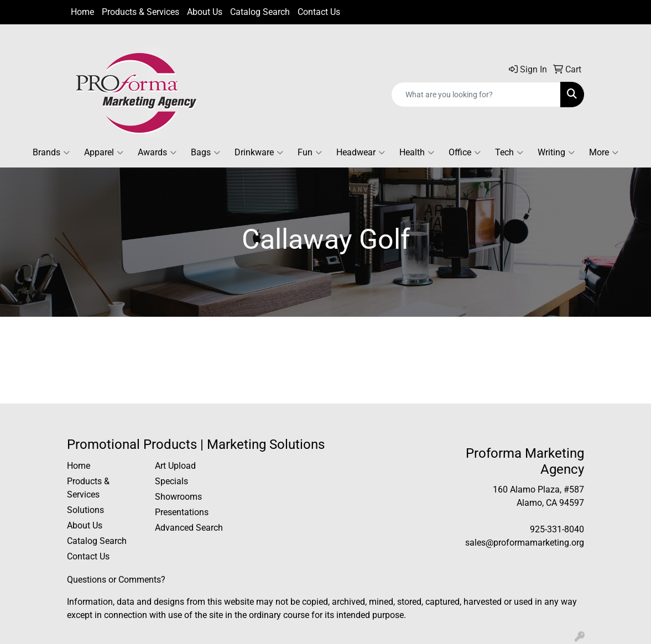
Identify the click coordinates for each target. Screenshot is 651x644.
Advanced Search (189, 528)
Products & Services (140, 12)
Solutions (85, 510)
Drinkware (259, 153)
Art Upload (175, 466)
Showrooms (178, 497)
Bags (205, 153)
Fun (310, 153)
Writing (556, 153)
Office (465, 153)
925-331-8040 (557, 529)
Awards (157, 153)
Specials (171, 481)
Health (417, 153)
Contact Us (319, 12)
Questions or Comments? (116, 580)
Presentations (182, 512)
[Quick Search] (476, 95)
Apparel (104, 153)
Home (82, 12)
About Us (205, 12)
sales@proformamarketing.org (525, 543)
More (604, 153)
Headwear (361, 153)
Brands (51, 153)
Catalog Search (260, 12)
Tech (509, 153)
